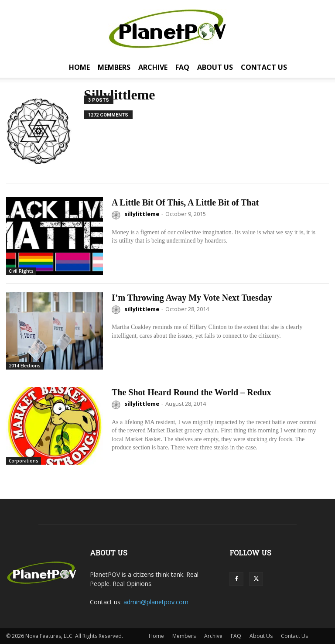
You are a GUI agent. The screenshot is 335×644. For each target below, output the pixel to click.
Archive (153, 67)
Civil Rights (21, 271)
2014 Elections (25, 366)
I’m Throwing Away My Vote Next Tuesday (192, 298)
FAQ (182, 67)
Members (114, 67)
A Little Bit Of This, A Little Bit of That (185, 202)
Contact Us (264, 67)
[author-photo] (117, 215)
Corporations (24, 461)
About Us (215, 67)
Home (79, 67)
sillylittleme (142, 214)
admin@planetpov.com (156, 602)
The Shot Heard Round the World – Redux (191, 392)
